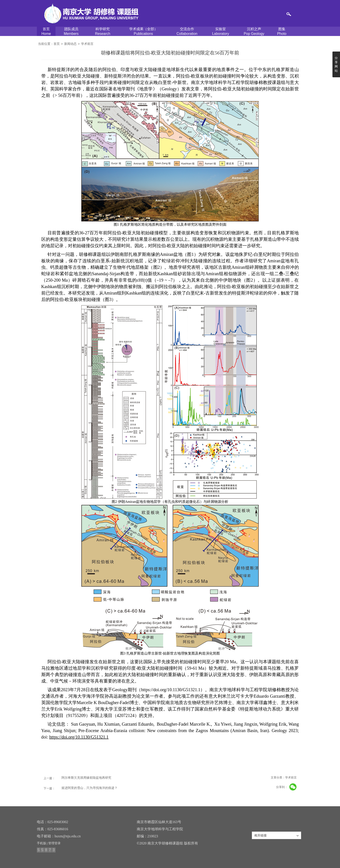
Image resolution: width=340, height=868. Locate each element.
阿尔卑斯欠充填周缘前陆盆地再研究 (86, 778)
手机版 (42, 843)
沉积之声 (254, 32)
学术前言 (87, 44)
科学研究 (103, 32)
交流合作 (187, 32)
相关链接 (260, 835)
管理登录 (54, 843)
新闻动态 (70, 44)
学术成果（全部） (143, 32)
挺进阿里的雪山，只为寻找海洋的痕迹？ (89, 788)
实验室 (221, 32)
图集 (282, 32)
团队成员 (71, 32)
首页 (46, 32)
